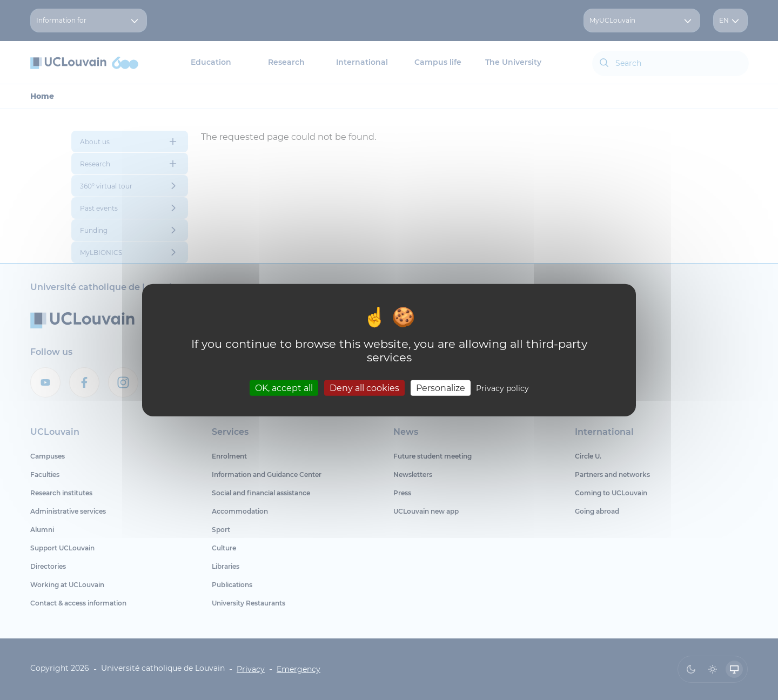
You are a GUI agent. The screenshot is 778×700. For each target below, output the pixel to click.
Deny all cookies (364, 388)
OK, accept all (284, 388)
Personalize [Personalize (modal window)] (441, 388)
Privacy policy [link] (502, 388)
